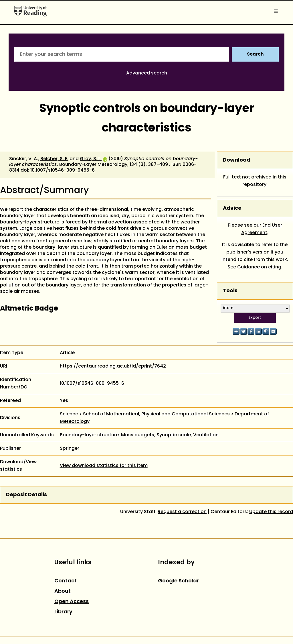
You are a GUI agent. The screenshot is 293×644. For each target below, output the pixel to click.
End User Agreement (262, 229)
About (63, 591)
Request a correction (182, 512)
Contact (66, 581)
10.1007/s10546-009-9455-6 (63, 170)
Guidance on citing (259, 267)
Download (237, 160)
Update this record (271, 512)
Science (69, 414)
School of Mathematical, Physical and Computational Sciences (156, 414)
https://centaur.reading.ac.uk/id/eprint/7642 (113, 366)
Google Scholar (178, 581)
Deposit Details (26, 495)
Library (63, 612)
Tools (230, 291)
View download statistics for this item (104, 466)
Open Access (72, 602)
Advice (232, 208)
